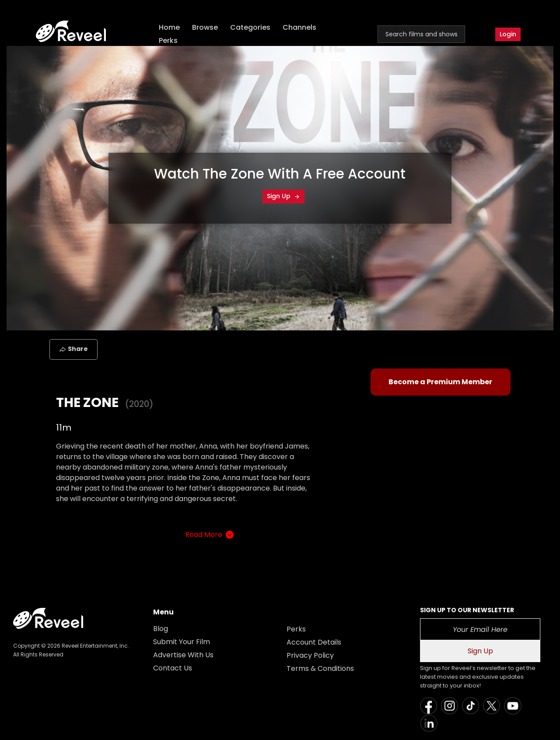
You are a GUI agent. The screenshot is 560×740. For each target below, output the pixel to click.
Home (170, 27)
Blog (161, 629)
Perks (169, 40)
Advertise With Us (183, 655)
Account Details (314, 642)
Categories (251, 27)
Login (508, 34)
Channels (300, 27)
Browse (205, 27)
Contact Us (173, 668)
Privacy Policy (310, 655)
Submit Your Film (182, 642)
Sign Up (283, 196)
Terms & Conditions (320, 668)
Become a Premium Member (440, 382)
